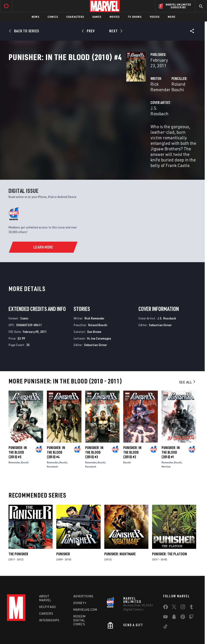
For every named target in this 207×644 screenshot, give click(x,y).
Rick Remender (82, 99)
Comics (53, 17)
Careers (46, 589)
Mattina (166, 442)
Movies (115, 17)
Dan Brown (94, 308)
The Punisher (18, 530)
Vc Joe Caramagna (99, 314)
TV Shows (135, 17)
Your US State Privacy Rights (73, 629)
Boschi (25, 438)
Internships (49, 596)
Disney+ (80, 579)
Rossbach (52, 442)
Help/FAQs (48, 583)
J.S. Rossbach (81, 117)
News (35, 17)
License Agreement (180, 629)
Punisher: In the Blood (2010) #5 (18, 428)
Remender (14, 438)
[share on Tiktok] (165, 603)
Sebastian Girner (95, 321)
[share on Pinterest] (183, 594)
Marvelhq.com (85, 586)
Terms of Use (21, 629)
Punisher (63, 530)
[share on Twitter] (174, 584)
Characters (75, 17)
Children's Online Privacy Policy (144, 629)
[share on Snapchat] (174, 594)
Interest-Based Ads (91, 635)
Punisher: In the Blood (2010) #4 (56, 428)
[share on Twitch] (191, 594)
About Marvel (45, 574)
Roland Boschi (144, 99)
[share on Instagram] (183, 584)
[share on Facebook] (166, 584)
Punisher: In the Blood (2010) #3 (94, 428)
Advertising (83, 572)
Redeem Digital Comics (79, 596)
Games (97, 17)
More (172, 17)
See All (188, 358)
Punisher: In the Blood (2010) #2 (132, 428)
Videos (155, 17)
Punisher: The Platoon (169, 530)
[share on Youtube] (165, 594)
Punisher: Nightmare (120, 530)
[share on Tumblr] (191, 584)
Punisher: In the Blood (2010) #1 (171, 428)
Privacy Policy (42, 629)
